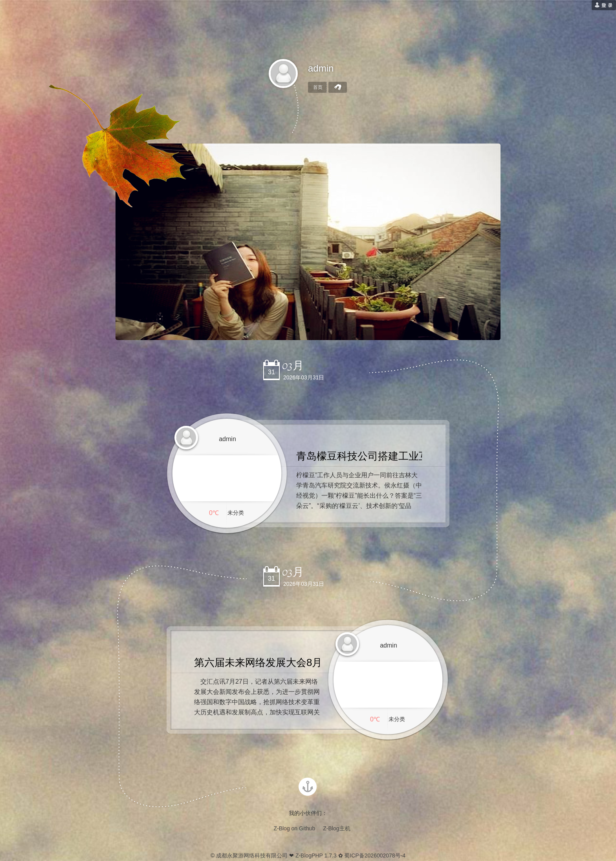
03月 (293, 366)
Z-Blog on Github (294, 828)
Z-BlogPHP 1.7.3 (316, 855)
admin (321, 68)
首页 (318, 87)
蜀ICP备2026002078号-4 (375, 855)
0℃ (214, 513)
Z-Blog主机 (336, 828)
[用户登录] (604, 5)
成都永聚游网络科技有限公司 (252, 855)
